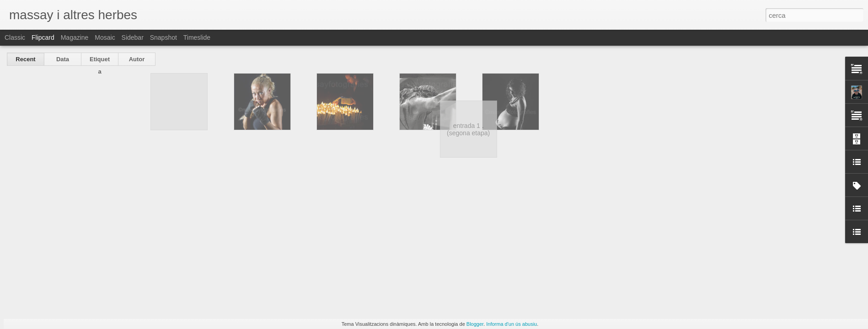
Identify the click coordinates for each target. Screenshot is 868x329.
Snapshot (163, 37)
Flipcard (43, 37)
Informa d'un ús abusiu (512, 324)
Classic (15, 37)
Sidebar (133, 37)
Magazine (75, 37)
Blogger (475, 324)
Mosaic (105, 37)
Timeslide (197, 37)
